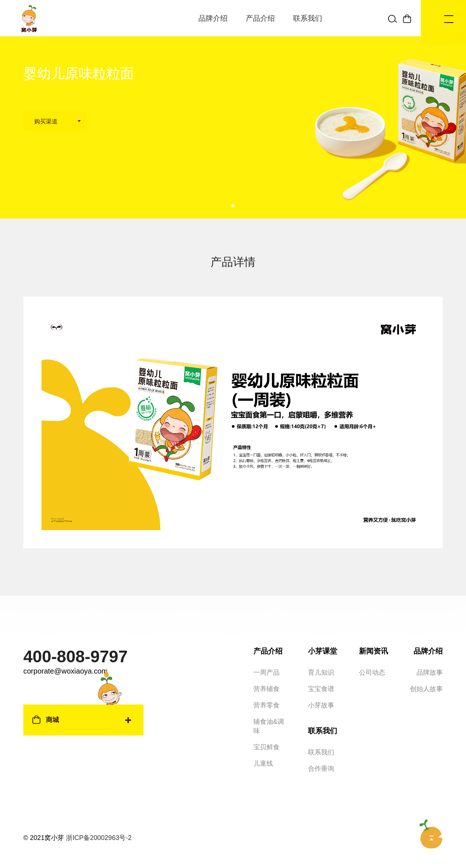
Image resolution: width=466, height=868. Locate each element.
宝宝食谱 (321, 674)
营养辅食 (266, 674)
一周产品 (266, 658)
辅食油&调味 (269, 712)
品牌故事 (430, 658)
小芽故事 (321, 691)
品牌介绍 (213, 18)
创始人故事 (426, 674)
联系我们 (308, 18)
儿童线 (263, 749)
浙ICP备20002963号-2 (99, 823)
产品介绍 (260, 18)
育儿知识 (321, 658)
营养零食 (266, 691)
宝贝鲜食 (266, 733)
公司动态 (372, 658)
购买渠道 (46, 121)
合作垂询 (321, 754)
